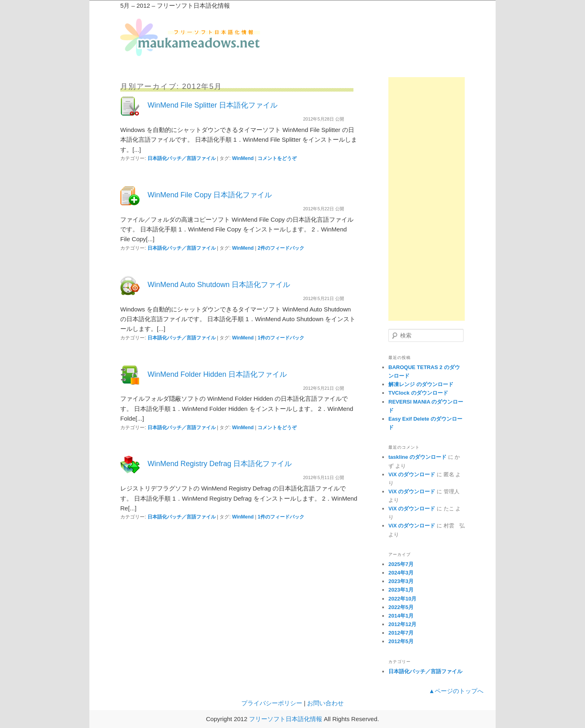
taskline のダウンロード (417, 457)
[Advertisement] (427, 199)
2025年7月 (401, 564)
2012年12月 (402, 624)
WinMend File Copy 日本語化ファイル (210, 195)
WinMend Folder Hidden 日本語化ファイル (217, 374)
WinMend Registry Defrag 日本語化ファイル (220, 464)
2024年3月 (401, 573)
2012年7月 (401, 633)
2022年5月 (401, 607)
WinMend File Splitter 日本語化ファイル (212, 105)
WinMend (243, 158)
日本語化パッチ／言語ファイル (182, 158)
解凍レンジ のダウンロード (421, 384)
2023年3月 (401, 581)
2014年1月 (401, 616)
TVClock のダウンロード (418, 393)
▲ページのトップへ (456, 691)
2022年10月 (402, 599)
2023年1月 (401, 590)
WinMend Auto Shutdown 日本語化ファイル (219, 285)
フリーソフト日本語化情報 (286, 719)
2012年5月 (401, 641)
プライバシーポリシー (272, 703)
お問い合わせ (325, 703)
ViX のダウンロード (412, 474)
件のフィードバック (281, 248)
